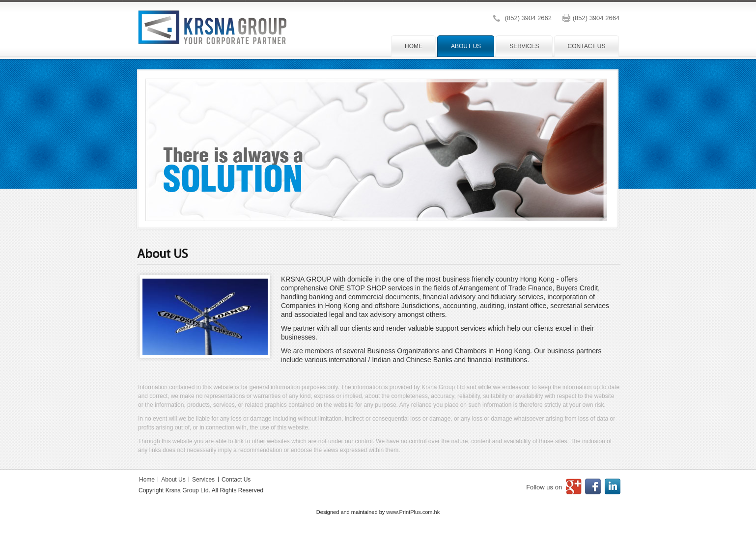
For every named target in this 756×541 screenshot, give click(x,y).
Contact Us (236, 480)
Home (148, 480)
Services (203, 480)
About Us (174, 480)
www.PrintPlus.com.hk (413, 512)
